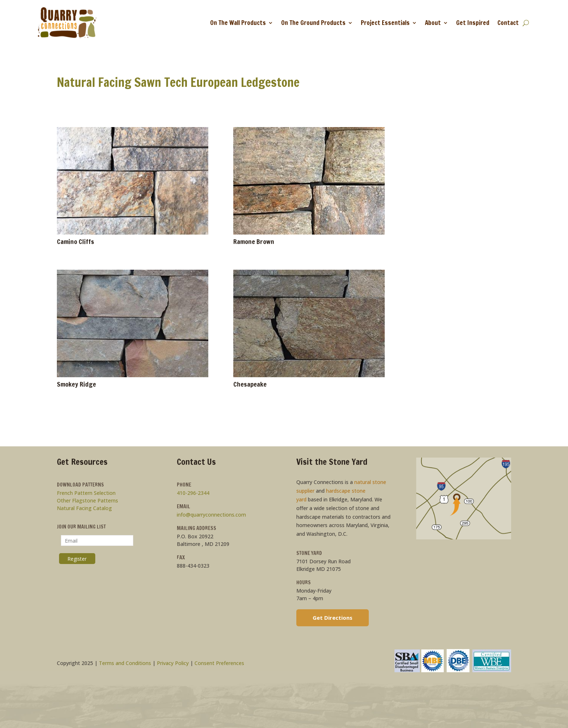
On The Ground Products (313, 23)
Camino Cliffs (76, 241)
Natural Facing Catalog (84, 508)
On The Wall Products (238, 23)
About (433, 23)
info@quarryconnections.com (211, 515)
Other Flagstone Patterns (87, 500)
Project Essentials (385, 23)
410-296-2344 (193, 493)
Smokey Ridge (76, 384)
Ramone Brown (254, 241)
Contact (508, 23)
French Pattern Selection (86, 493)
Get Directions (333, 618)
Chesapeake (250, 384)
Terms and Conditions (125, 663)
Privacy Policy (173, 663)
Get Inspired (473, 23)
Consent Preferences (219, 663)
